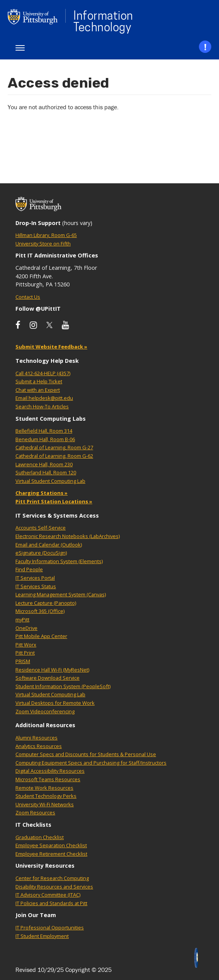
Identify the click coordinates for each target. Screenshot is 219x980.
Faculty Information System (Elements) (59, 561)
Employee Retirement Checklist (51, 854)
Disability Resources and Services (54, 887)
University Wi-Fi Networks (45, 804)
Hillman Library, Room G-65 (46, 235)
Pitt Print (25, 653)
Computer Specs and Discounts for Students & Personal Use (86, 754)
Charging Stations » (42, 493)
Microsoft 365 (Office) (40, 611)
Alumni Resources (36, 738)
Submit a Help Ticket (39, 381)
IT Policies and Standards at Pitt (51, 903)
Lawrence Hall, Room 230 (44, 464)
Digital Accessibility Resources (50, 771)
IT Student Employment (42, 936)
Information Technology (103, 21)
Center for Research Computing (52, 878)
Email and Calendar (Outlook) (49, 545)
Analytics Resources (39, 746)
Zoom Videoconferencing (45, 711)
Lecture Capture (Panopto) (46, 603)
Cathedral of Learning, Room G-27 (54, 447)
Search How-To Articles (42, 406)
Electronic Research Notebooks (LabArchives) (68, 536)
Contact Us (28, 297)
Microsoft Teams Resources (48, 779)
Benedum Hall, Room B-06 (45, 439)
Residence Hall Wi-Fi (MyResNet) (52, 670)
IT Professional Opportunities (50, 928)
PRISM (23, 661)
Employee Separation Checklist (51, 845)
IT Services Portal (35, 578)
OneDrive (26, 628)
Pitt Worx (26, 645)
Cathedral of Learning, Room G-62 (54, 456)
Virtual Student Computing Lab (50, 481)
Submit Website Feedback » (51, 347)
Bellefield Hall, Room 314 (44, 431)
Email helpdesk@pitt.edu (44, 398)
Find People (29, 569)
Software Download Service (48, 678)
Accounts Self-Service (41, 528)
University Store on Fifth (43, 244)
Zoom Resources (35, 812)
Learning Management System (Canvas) (61, 594)
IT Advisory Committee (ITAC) (48, 895)
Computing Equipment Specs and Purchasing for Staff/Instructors (91, 763)
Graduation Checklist (40, 837)
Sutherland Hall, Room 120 (46, 472)
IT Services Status (36, 586)
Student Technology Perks (46, 796)
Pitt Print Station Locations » (54, 501)
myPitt (22, 619)
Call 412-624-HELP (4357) (43, 373)
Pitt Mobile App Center (41, 636)
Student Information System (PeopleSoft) (63, 686)
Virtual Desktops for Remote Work (55, 703)
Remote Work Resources (44, 788)
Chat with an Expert (38, 390)
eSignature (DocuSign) (41, 553)
